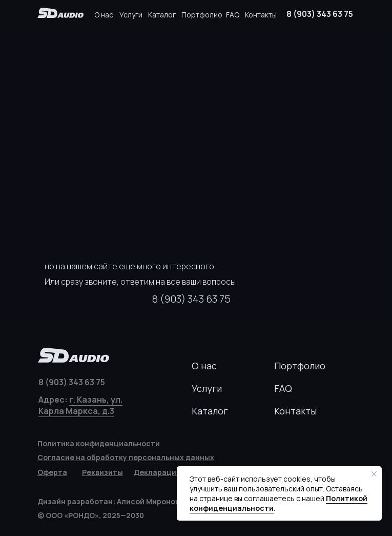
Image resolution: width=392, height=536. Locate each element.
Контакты (261, 15)
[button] (102, 472)
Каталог (162, 15)
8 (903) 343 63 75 (320, 14)
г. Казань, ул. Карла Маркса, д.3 (80, 405)
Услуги (131, 15)
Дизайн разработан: (113, 501)
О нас (104, 15)
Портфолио (202, 15)
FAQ (233, 15)
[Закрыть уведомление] (374, 474)
